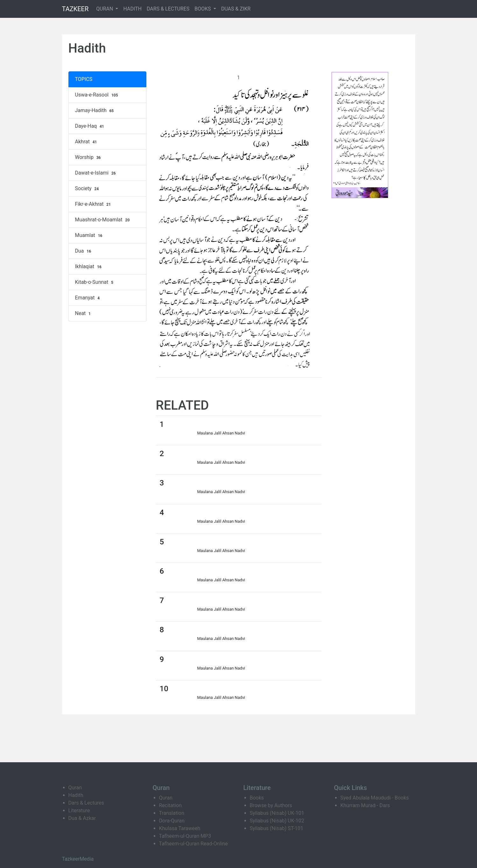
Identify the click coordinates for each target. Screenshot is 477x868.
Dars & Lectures (86, 803)
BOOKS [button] (203, 9)
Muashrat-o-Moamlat (103, 220)
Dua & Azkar (82, 818)
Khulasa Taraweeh (180, 828)
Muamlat (90, 235)
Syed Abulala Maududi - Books (375, 798)
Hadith (76, 795)
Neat (84, 313)
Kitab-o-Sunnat (95, 282)
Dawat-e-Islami (96, 173)
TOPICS (84, 79)
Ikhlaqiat (89, 267)
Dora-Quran (172, 821)
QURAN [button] (105, 9)
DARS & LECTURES (168, 9)
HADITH (132, 9)
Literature (79, 811)
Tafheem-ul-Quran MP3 (185, 836)
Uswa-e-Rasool (97, 95)
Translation (172, 813)
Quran (75, 788)
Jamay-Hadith (95, 111)
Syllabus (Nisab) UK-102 (277, 821)
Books (257, 798)
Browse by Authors (271, 805)
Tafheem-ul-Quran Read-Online (193, 844)
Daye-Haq (90, 126)
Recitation (171, 805)
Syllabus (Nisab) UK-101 (277, 813)
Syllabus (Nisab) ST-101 (277, 828)
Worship (89, 157)
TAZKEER (75, 9)
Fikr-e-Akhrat (94, 204)
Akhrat (87, 142)
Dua (84, 251)
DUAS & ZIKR (236, 9)
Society (88, 189)
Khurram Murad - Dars (365, 805)
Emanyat (88, 298)
